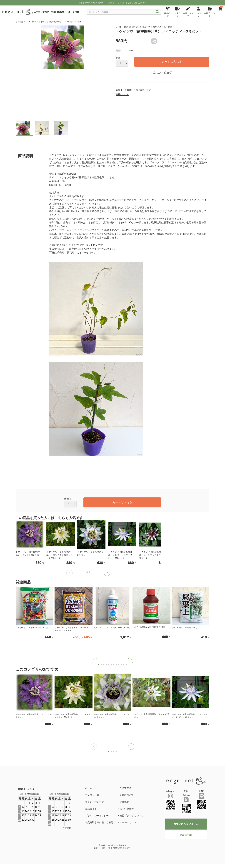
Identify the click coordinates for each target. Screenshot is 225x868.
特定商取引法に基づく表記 (99, 822)
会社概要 (124, 802)
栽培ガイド (91, 809)
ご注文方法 (125, 788)
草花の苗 (19, 22)
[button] (107, 573)
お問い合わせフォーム (186, 824)
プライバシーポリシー (97, 816)
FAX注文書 (186, 835)
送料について (122, 94)
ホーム (89, 788)
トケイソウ (31, 22)
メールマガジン (128, 822)
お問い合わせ (127, 809)
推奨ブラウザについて (131, 816)
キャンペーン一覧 (95, 802)
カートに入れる (172, 62)
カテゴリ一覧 (92, 795)
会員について (127, 795)
